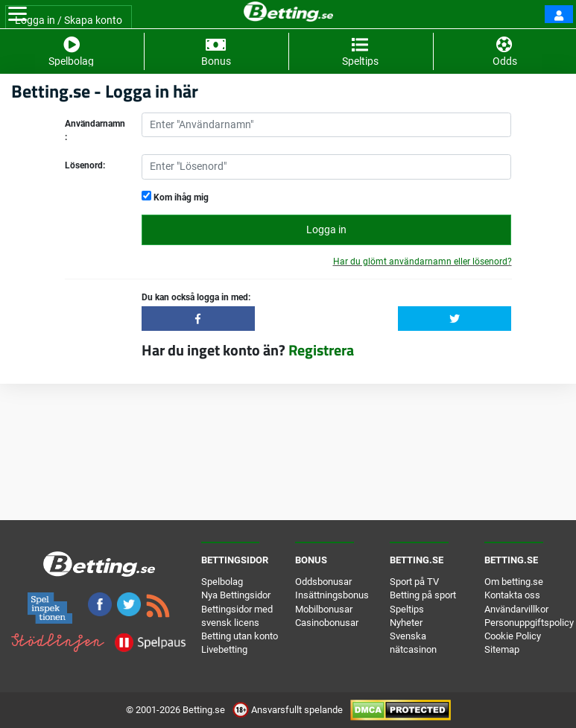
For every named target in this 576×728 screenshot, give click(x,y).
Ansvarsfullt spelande (289, 710)
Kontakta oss (512, 595)
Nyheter (406, 623)
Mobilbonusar (324, 609)
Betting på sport (423, 595)
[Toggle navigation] (18, 14)
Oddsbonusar (323, 582)
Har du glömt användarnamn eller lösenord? (422, 262)
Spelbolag (222, 582)
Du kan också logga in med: (196, 297)
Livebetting (224, 649)
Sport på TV (414, 582)
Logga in (326, 230)
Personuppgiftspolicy (529, 623)
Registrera (321, 350)
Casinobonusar (327, 623)
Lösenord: (85, 165)
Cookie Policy (513, 636)
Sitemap (502, 649)
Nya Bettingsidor (236, 595)
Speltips (407, 609)
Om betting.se (514, 582)
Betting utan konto (240, 636)
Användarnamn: (95, 130)
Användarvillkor (516, 609)
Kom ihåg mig (175, 197)
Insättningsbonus (332, 595)
